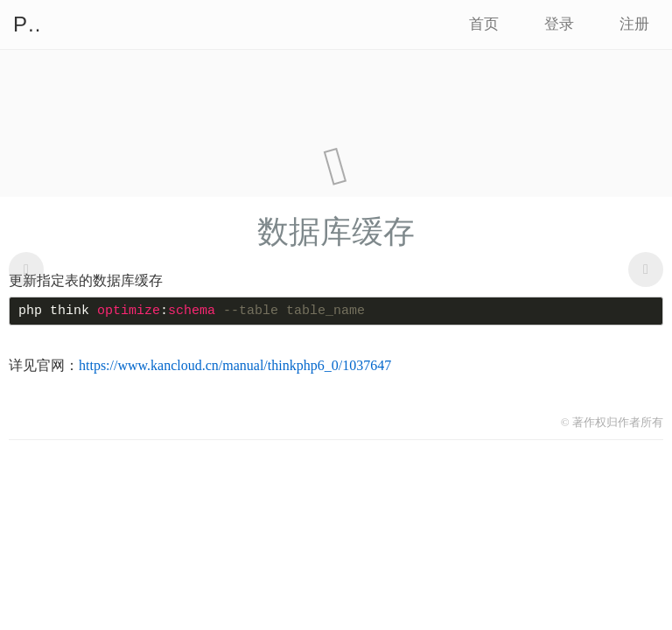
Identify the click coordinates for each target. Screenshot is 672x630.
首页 (484, 24)
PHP (26, 24)
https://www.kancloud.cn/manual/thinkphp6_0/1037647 (235, 365)
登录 (559, 24)
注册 (634, 24)
